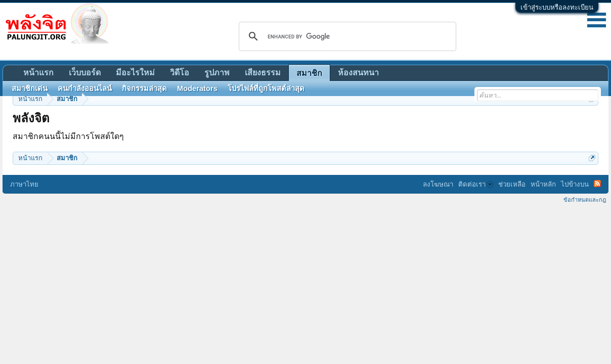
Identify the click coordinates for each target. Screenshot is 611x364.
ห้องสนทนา (358, 73)
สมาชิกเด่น (30, 88)
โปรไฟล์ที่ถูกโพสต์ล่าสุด (266, 88)
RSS (597, 184)
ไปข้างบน (575, 184)
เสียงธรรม (263, 73)
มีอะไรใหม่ (135, 73)
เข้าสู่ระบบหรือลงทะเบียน (557, 7)
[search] (346, 36)
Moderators (197, 88)
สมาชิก (309, 73)
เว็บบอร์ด (85, 73)
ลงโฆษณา (438, 184)
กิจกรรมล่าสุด (144, 88)
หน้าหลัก (543, 184)
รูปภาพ (217, 73)
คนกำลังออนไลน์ (85, 88)
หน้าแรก (38, 73)
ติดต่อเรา (476, 184)
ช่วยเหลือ (512, 184)
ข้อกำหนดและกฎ (585, 200)
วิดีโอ (180, 73)
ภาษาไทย (24, 184)
